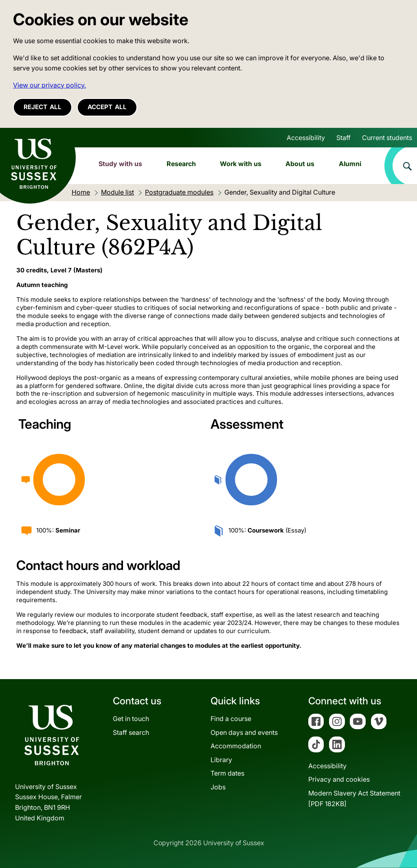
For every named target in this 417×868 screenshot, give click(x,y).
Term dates (227, 773)
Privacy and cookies (339, 779)
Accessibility (306, 138)
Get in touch (131, 719)
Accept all (107, 107)
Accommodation (236, 746)
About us (300, 164)
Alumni (350, 164)
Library (221, 760)
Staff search (131, 732)
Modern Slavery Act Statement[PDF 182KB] (354, 798)
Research (181, 164)
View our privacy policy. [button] (49, 85)
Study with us (120, 164)
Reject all (43, 107)
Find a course (231, 719)
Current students (387, 138)
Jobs (218, 787)
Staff (343, 138)
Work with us (241, 164)
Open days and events (244, 732)
